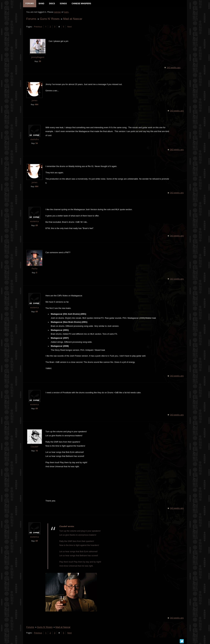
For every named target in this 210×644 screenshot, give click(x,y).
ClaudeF (34, 447)
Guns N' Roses (50, 19)
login (66, 12)
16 (37, 451)
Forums (31, 19)
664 (37, 104)
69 (37, 226)
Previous (38, 27)
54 (37, 143)
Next (69, 27)
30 (40, 61)
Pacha (34, 269)
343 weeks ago (174, 68)
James (34, 100)
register (57, 12)
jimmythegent (38, 57)
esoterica (34, 222)
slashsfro (35, 139)
